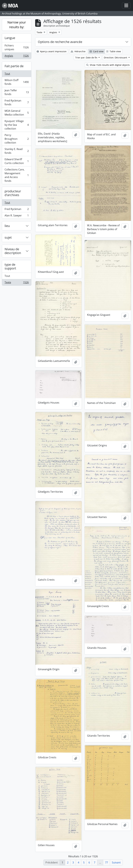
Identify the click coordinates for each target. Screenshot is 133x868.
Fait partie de (14, 66)
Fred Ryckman (17, 210)
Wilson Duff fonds (17, 82)
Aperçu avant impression (52, 51)
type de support (10, 266)
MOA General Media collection (17, 113)
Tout (7, 74)
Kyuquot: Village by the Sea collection (17, 125)
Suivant (116, 862)
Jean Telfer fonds (17, 92)
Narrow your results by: (17, 25)
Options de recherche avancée (60, 42)
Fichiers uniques (17, 47)
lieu (7, 226)
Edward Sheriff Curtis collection (17, 161)
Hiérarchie (78, 51)
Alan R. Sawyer (17, 216)
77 (106, 862)
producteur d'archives (13, 193)
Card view (97, 51)
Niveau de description (13, 251)
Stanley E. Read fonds (17, 151)
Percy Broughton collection (17, 139)
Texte (17, 283)
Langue (10, 38)
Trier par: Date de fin (87, 58)
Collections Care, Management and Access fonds (17, 175)
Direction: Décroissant (116, 58)
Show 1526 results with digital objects (108, 65)
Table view (114, 51)
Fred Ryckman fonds (17, 102)
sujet (8, 237)
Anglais (17, 56)
